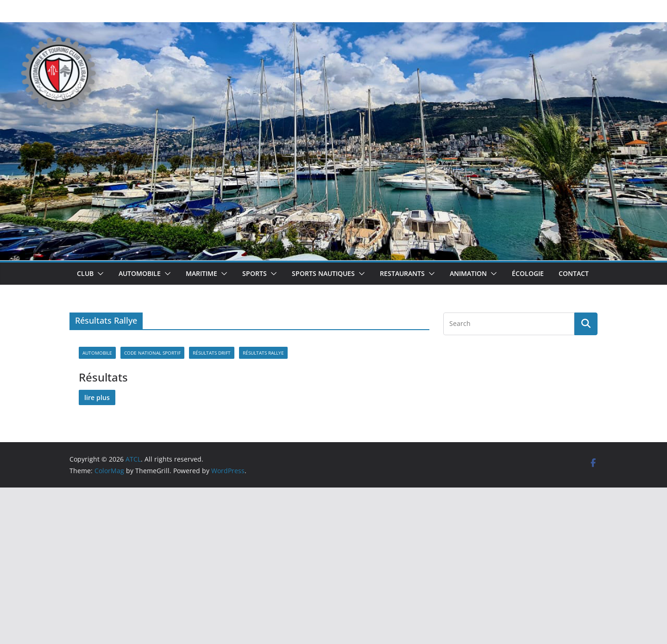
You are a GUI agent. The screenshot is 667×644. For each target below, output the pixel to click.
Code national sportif (152, 353)
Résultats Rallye (263, 353)
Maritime (201, 273)
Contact (574, 273)
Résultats (103, 377)
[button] (99, 274)
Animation (468, 273)
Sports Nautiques (323, 273)
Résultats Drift (212, 353)
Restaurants (402, 273)
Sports (255, 273)
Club (85, 273)
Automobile (140, 273)
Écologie (528, 273)
